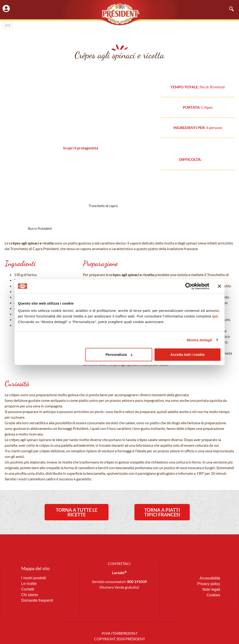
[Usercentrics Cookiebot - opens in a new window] (189, 286)
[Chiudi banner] (219, 286)
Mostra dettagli (199, 340)
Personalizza (119, 354)
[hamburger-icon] (8, 26)
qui (215, 316)
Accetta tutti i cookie (188, 354)
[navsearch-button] (229, 9)
